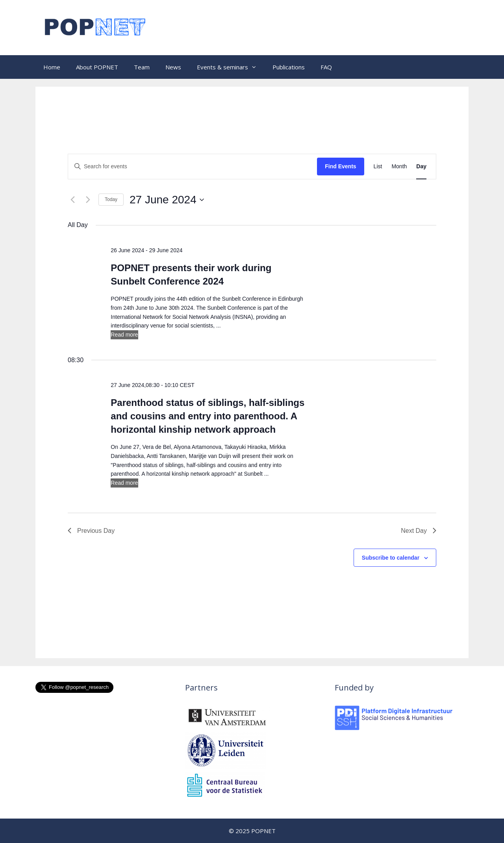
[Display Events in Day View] (421, 167)
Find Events (340, 166)
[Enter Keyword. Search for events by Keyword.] (193, 167)
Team (142, 67)
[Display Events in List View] (378, 167)
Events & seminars (231, 67)
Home (52, 67)
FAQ (326, 67)
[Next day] (88, 200)
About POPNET (97, 67)
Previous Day (91, 531)
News (173, 67)
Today (111, 199)
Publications (289, 67)
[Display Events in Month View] (399, 167)
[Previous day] (72, 200)
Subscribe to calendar (391, 558)
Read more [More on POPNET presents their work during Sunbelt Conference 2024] (124, 335)
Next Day (419, 531)
